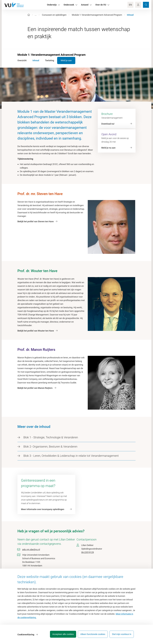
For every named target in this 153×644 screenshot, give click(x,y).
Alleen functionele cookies (92, 635)
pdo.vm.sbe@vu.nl (31, 549)
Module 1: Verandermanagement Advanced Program (97, 15)
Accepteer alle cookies (61, 635)
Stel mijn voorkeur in (122, 635)
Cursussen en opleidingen (54, 15)
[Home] (29, 15)
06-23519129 (88, 552)
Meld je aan (69, 60)
